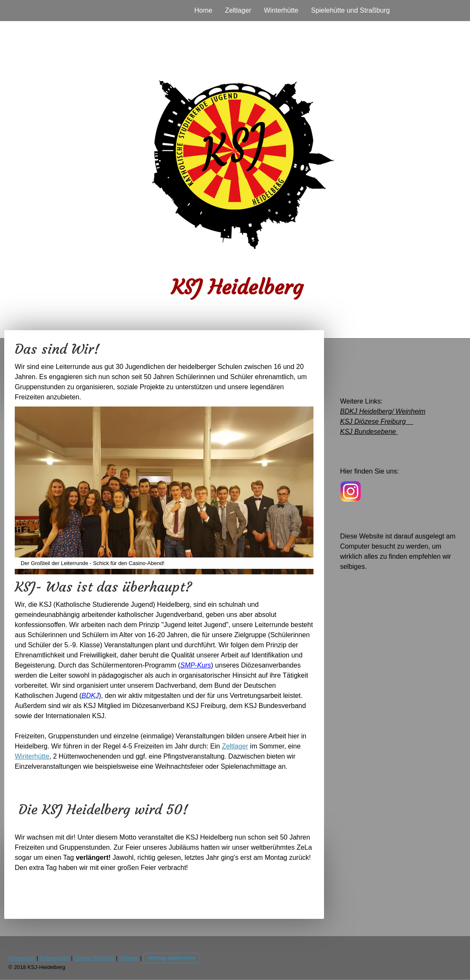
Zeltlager (238, 10)
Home (203, 10)
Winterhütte (281, 10)
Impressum (22, 958)
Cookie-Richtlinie (94, 958)
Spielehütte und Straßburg (350, 10)
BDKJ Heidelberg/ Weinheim (383, 411)
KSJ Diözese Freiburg (377, 421)
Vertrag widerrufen (172, 958)
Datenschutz (55, 958)
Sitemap (129, 958)
